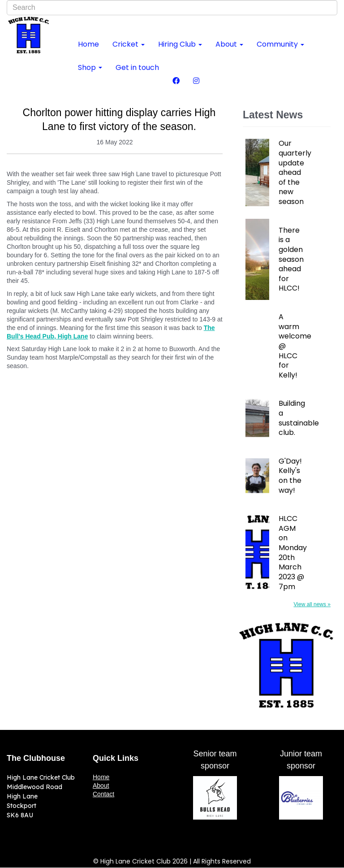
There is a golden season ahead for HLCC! (291, 259)
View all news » (312, 604)
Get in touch (137, 67)
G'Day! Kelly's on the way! (290, 476)
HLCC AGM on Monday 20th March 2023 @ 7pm (293, 553)
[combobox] (172, 8)
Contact (103, 794)
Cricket (129, 44)
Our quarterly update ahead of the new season (294, 172)
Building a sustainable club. (294, 418)
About (229, 44)
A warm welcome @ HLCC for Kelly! (294, 346)
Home (88, 44)
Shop (90, 67)
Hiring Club (180, 44)
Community (280, 44)
